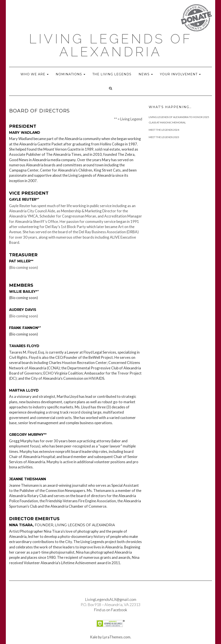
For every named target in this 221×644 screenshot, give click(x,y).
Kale (94, 637)
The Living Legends (112, 74)
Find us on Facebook (110, 610)
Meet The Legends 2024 (164, 130)
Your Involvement (180, 74)
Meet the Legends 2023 (164, 137)
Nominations (70, 74)
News (146, 74)
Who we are (35, 74)
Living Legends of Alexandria (111, 45)
